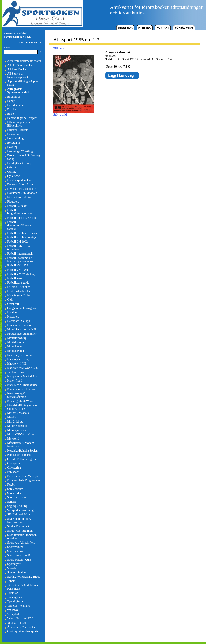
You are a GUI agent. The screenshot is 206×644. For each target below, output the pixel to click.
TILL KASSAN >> (30, 42)
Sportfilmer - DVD (19, 555)
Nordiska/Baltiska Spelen (22, 451)
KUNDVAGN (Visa (15, 33)
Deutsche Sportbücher (20, 185)
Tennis (11, 581)
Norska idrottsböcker (20, 455)
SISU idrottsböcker (19, 514)
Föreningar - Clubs (19, 295)
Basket (11, 114)
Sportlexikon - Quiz (19, 560)
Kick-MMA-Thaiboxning (22, 385)
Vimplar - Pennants (19, 606)
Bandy (11, 101)
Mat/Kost (13, 417)
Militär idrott (15, 422)
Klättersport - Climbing (21, 389)
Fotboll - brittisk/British (22, 218)
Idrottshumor (15, 347)
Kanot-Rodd (15, 381)
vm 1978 (12, 610)
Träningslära (15, 597)
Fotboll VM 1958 (18, 266)
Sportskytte (14, 564)
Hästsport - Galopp (19, 321)
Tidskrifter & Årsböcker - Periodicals (23, 587)
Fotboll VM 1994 (18, 270)
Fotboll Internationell (20, 254)
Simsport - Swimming (20, 510)
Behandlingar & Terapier (22, 118)
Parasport (13, 472)
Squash (12, 568)
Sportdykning (15, 547)
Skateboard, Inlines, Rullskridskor (19, 520)
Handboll (13, 312)
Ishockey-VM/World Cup (22, 368)
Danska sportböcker (19, 180)
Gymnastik (14, 304)
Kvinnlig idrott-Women (21, 401)
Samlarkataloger (17, 497)
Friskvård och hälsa (19, 291)
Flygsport (13, 202)
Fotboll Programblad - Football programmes (20, 260)
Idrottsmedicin (16, 351)
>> (40, 52)
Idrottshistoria (16, 342)
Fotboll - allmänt (17, 206)
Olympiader (14, 463)
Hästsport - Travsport (20, 325)
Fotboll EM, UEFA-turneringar (19, 248)
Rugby (11, 485)
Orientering (14, 468)
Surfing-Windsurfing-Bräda (24, 577)
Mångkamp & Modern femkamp (21, 445)
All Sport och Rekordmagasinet (18, 75)
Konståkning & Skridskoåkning (17, 395)
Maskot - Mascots (18, 413)
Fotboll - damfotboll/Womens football (19, 225)
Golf (10, 300)
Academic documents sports (24, 61)
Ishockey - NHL (17, 364)
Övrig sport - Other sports (23, 631)
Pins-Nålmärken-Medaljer (23, 476)
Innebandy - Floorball (20, 355)
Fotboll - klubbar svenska (22, 233)
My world (13, 439)
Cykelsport (14, 176)
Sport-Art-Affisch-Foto (21, 543)
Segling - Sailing (17, 506)
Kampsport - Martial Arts (22, 376)
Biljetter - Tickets (18, 130)
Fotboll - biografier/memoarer (20, 212)
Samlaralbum (15, 489)
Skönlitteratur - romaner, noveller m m (22, 537)
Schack (12, 502)
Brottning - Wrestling (20, 151)
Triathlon (13, 593)
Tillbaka (58, 48)
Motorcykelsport (17, 426)
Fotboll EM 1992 (17, 242)
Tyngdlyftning (16, 601)
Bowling (12, 147)
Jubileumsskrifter (18, 372)
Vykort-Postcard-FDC (20, 619)
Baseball (12, 109)
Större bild (73, 113)
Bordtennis (14, 143)
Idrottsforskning (17, 338)
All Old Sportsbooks (19, 65)
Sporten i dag (15, 551)
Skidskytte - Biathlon (20, 531)
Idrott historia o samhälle (22, 329)
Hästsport (13, 317)
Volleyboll (13, 614)
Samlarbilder (15, 493)
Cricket (12, 167)
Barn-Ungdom (16, 105)
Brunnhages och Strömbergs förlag (24, 157)
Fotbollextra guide (18, 283)
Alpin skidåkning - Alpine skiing (23, 83)
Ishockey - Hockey (19, 359)
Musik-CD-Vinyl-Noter (21, 434)
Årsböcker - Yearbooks (21, 627)
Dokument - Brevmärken (22, 193)
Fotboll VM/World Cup (21, 274)
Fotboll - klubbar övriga (22, 237)
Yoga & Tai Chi (17, 623)
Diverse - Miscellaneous (22, 189)
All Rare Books (17, 69)
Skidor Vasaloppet (18, 526)
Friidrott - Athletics (19, 287)
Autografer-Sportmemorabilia (19, 91)
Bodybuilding (15, 138)
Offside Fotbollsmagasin (22, 459)
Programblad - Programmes (24, 480)
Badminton (14, 97)
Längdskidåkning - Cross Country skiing (22, 407)
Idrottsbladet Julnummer (22, 334)
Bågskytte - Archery (19, 163)
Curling (12, 172)
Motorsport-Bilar (17, 430)
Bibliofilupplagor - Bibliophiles (18, 124)
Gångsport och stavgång (22, 308)
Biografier (13, 134)
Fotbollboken (15, 278)
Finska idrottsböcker (19, 197)
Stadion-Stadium (17, 572)
